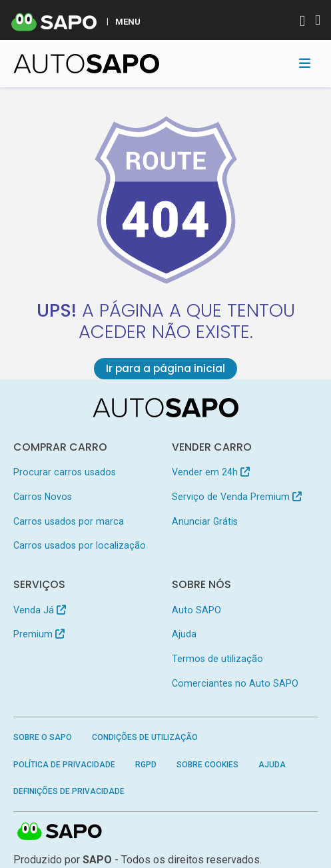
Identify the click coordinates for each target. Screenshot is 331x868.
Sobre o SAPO (43, 737)
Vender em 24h (211, 472)
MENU (128, 21)
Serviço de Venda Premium (237, 497)
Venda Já (40, 610)
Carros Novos (43, 497)
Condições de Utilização (145, 737)
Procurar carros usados (65, 472)
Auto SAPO (196, 610)
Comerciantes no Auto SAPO (235, 683)
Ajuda (184, 634)
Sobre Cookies (207, 765)
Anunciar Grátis (205, 521)
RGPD (146, 765)
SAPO (60, 833)
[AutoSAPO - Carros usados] (87, 64)
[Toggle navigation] (305, 63)
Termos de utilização (217, 659)
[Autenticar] (302, 22)
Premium (39, 634)
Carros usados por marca (69, 521)
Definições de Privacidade (69, 791)
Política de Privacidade (64, 765)
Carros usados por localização (80, 545)
